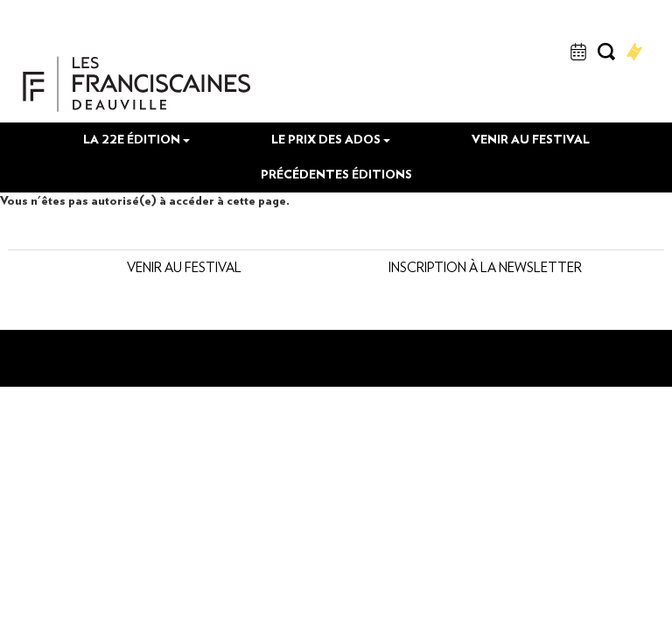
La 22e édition (136, 200)
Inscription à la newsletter (329, 345)
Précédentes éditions (336, 235)
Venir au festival (531, 200)
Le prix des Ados (331, 200)
